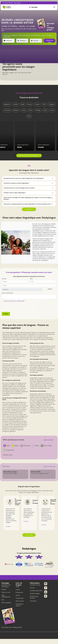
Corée (52, 110)
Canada (37, 104)
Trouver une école (49, 41)
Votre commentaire (7, 293)
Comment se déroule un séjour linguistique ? (16, 183)
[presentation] (13, 308)
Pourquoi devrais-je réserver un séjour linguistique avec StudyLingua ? (24, 178)
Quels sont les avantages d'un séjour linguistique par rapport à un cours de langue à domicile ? (28, 198)
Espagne (52, 104)
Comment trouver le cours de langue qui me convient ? (19, 188)
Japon (45, 110)
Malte (23, 104)
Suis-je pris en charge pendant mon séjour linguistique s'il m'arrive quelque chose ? (27, 204)
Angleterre (7, 104)
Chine (29, 116)
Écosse (30, 104)
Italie (30, 110)
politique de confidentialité (17, 301)
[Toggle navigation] (54, 7)
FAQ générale (29, 209)
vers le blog (29, 535)
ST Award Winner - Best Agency (12, 3)
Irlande (16, 104)
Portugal (38, 110)
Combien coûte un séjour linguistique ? (15, 193)
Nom (31, 279)
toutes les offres (49, 440)
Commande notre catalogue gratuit (12, 627)
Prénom (4, 279)
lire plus (8, 526)
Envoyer (6, 314)
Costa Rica (7, 110)
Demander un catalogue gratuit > (51, 27)
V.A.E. (44, 104)
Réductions (6, 466)
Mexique (16, 110)
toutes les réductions (49, 466)
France (24, 110)
